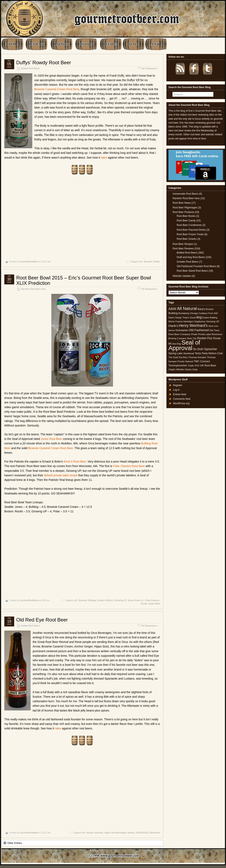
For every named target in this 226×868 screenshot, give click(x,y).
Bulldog (92, 600)
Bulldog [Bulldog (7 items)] (173, 313)
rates (104, 158)
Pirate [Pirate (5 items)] (194, 334)
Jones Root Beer (52, 439)
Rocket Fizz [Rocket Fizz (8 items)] (205, 338)
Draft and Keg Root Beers (191, 257)
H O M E (12, 44)
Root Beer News (182, 203)
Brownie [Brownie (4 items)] (210, 309)
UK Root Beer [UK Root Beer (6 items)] (208, 365)
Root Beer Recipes (183, 244)
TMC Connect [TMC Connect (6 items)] (202, 361)
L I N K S (156, 44)
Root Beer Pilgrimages (185, 208)
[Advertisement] (82, 217)
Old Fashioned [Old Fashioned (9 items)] (199, 330)
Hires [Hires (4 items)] (211, 326)
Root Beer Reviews (183, 249)
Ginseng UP (121, 600)
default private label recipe (61, 475)
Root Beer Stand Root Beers (192, 271)
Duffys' (157, 262)
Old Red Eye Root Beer (42, 620)
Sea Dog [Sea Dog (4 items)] (176, 344)
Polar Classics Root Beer (129, 466)
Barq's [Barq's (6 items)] (201, 309)
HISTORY (86, 44)
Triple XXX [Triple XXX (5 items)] (194, 366)
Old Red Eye (142, 833)
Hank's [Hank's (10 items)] (173, 326)
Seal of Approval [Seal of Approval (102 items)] (184, 345)
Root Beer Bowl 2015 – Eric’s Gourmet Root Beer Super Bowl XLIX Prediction (84, 280)
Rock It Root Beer (75, 461)
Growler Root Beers (187, 262)
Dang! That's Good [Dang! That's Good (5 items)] (185, 318)
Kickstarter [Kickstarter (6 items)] (182, 330)
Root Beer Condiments (189, 225)
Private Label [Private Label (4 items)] (204, 334)
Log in (176, 390)
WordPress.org (181, 403)
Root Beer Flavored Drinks (191, 230)
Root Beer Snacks (187, 239)
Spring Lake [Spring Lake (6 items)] (175, 353)
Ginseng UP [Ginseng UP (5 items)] (213, 321)
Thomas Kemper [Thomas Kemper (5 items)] (197, 357)
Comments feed (182, 399)
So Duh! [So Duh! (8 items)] (198, 349)
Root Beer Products (183, 212)
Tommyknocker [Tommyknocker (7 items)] (178, 365)
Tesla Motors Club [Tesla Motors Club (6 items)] (212, 353)
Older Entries (13, 843)
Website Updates (182, 276)
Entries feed (180, 394)
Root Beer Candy (186, 221)
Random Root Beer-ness (33, 289)
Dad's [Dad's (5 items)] (172, 318)
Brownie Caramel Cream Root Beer (57, 89)
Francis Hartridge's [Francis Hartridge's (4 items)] (184, 321)
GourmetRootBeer (29, 262)
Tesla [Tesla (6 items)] (198, 353)
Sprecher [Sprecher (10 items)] (211, 349)
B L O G (133, 44)
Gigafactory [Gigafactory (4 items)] (200, 321)
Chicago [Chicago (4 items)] (194, 313)
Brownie (148, 262)
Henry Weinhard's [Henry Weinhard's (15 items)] (193, 326)
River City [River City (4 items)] (192, 338)
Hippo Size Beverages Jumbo (119, 833)
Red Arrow (155, 833)
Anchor (90, 833)
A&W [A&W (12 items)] (172, 309)
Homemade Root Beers (185, 194)
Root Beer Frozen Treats (190, 234)
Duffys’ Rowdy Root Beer (44, 63)
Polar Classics (152, 600)
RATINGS (61, 44)
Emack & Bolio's (105, 600)
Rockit (144, 604)
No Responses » (150, 68)
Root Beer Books (186, 216)
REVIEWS (36, 44)
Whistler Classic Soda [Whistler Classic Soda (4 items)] (187, 369)
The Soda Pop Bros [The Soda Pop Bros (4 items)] (178, 357)
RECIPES (110, 44)
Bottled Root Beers (31, 68)
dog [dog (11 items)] (199, 317)
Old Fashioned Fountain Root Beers (196, 266)
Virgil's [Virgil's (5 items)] (172, 369)
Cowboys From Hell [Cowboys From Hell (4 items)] (208, 313)
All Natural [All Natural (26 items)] (187, 308)
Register (178, 385)
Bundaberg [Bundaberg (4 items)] (184, 313)
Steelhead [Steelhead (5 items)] (189, 353)
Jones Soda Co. (136, 600)
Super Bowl (154, 604)
